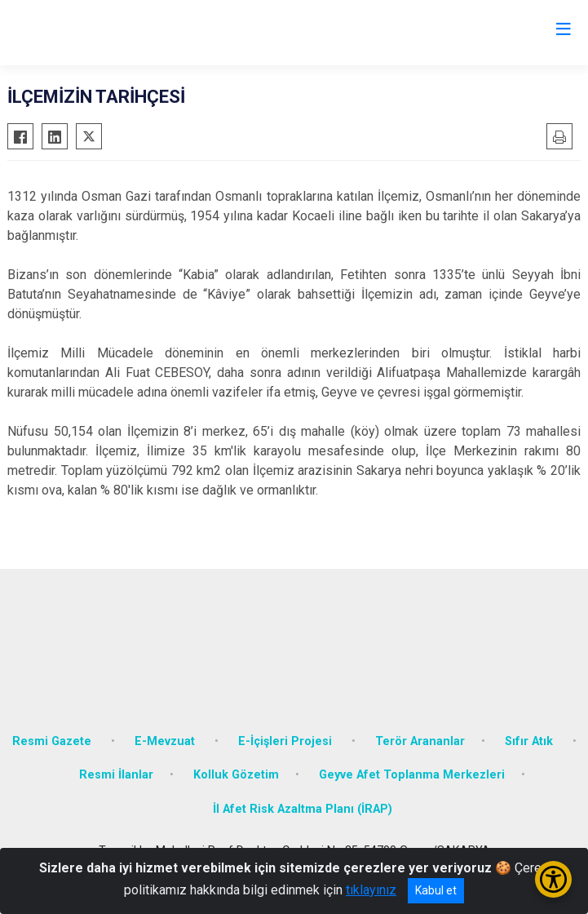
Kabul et (436, 890)
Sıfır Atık (531, 741)
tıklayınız (371, 890)
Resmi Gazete (53, 741)
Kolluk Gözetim (236, 775)
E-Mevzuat (166, 741)
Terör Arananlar (420, 741)
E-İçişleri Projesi (287, 741)
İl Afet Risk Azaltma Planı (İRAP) (303, 809)
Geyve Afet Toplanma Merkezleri (412, 775)
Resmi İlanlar (116, 775)
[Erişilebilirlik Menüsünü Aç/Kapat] (553, 879)
